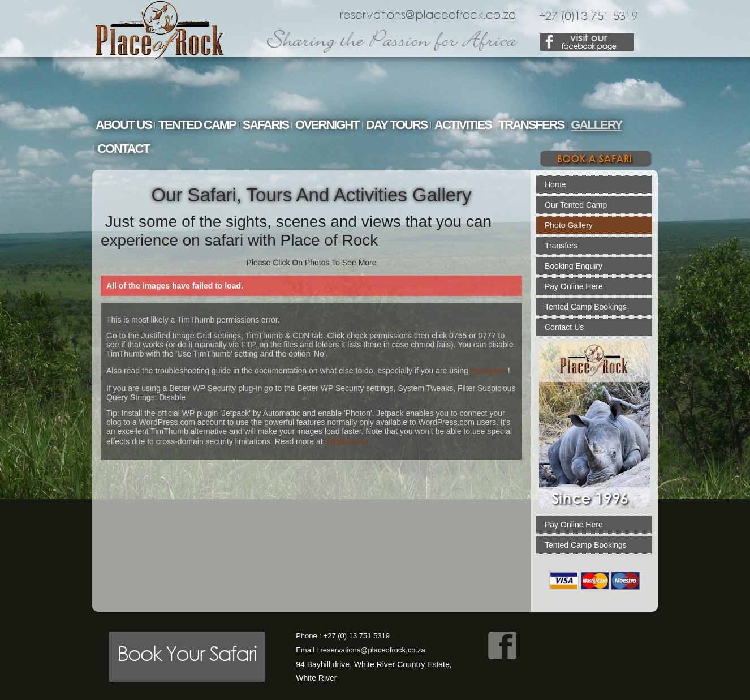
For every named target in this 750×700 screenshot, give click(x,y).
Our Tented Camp (576, 205)
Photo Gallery (569, 225)
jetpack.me (347, 441)
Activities (463, 125)
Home (555, 184)
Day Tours (397, 125)
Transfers (531, 125)
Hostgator (489, 371)
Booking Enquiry (574, 266)
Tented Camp (197, 125)
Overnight (327, 125)
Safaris (266, 125)
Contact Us (564, 327)
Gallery (596, 125)
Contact (123, 149)
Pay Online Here (574, 286)
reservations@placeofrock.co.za (373, 650)
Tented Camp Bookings (586, 307)
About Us (124, 125)
